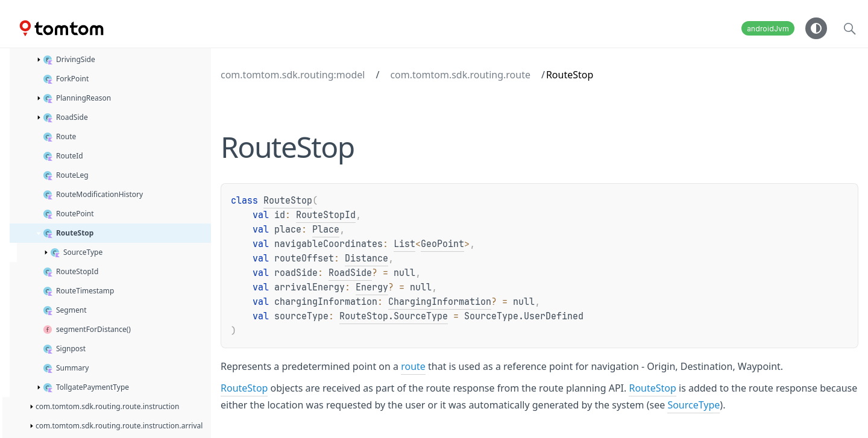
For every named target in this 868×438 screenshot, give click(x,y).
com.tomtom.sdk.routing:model (293, 75)
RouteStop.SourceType (394, 316)
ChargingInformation (440, 302)
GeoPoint (442, 244)
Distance (366, 258)
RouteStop (288, 201)
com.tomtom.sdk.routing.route (460, 75)
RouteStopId (326, 215)
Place (326, 230)
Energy (372, 287)
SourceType (693, 405)
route (413, 366)
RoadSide (350, 273)
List (404, 244)
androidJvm (768, 29)
